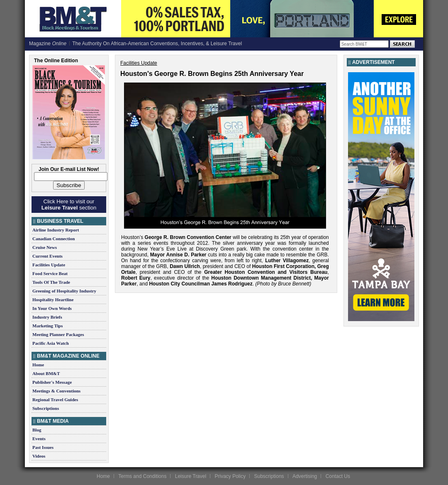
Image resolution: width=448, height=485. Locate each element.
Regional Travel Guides (55, 400)
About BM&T (46, 373)
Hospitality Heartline (53, 300)
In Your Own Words (52, 308)
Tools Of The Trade (51, 282)
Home (38, 365)
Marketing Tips (47, 326)
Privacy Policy (230, 476)
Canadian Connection (54, 239)
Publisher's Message (52, 382)
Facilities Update (49, 265)
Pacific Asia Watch (51, 343)
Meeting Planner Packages (58, 334)
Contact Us (338, 476)
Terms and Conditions (142, 476)
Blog (37, 430)
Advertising (305, 476)
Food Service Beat (50, 273)
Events (39, 439)
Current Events (47, 256)
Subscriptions (46, 408)
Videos (39, 456)
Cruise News (45, 247)
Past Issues (43, 447)
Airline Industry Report (56, 230)
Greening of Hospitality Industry (64, 291)
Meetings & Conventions (56, 391)
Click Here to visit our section (69, 205)
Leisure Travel (191, 476)
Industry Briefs (47, 317)
